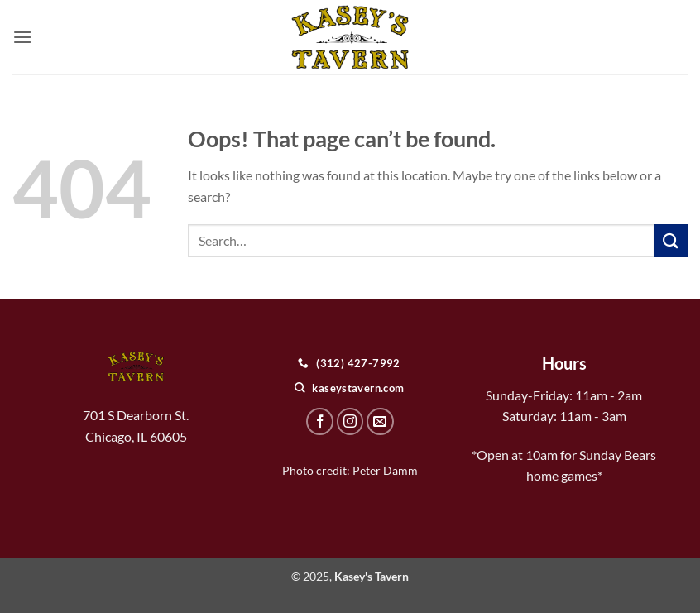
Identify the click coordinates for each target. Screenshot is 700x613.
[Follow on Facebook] (320, 421)
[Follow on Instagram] (350, 421)
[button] (22, 37)
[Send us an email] (380, 421)
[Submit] (671, 240)
